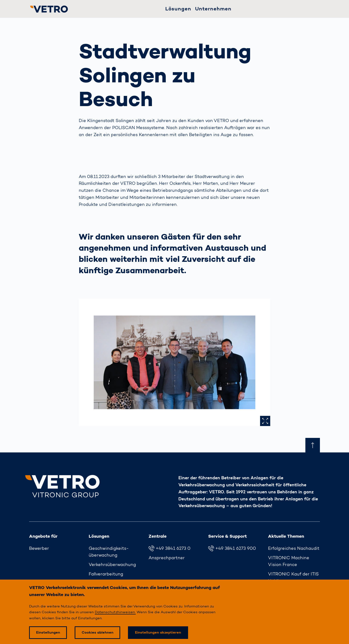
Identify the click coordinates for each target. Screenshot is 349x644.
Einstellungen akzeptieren (158, 633)
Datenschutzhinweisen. (115, 612)
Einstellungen (48, 633)
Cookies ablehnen (98, 633)
